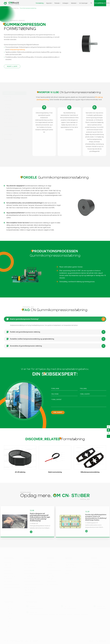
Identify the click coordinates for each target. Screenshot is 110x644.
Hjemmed (7, 8)
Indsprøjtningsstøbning (17, 50)
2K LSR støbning (20, 472)
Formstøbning (40, 3)
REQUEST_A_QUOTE (12, 67)
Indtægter (65, 3)
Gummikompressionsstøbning (28, 8)
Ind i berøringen (83, 3)
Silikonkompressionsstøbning (90, 472)
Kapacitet (49, 3)
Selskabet (74, 3)
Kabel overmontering (55, 472)
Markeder (57, 3)
